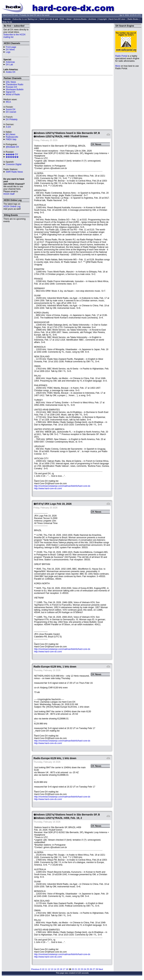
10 (43, 969)
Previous (35, 969)
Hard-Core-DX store (117, 19)
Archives (92, 19)
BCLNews (10, 134)
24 (85, 969)
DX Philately (12, 119)
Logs (8, 52)
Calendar (7, 19)
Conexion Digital (13, 164)
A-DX (8, 127)
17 (64, 969)
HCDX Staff (9, 194)
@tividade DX (12, 147)
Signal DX (10, 92)
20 (73, 969)
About (69, 19)
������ (12, 157)
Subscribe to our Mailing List (25, 19)
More (118, 66)
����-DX (12, 154)
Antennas (10, 62)
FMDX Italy (11, 139)
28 (97, 969)
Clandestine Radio (14, 85)
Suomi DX (11, 109)
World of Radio (13, 94)
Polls (62, 19)
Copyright (103, 19)
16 (61, 969)
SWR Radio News (14, 172)
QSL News (11, 82)
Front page (11, 47)
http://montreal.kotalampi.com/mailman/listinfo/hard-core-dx (62, 486)
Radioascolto (12, 137)
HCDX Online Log (12, 206)
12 (49, 969)
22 (79, 969)
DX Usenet (11, 112)
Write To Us (7, 22)
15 (58, 969)
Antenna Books (80, 19)
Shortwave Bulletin (15, 89)
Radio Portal (121, 56)
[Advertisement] (72, 49)
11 (46, 969)
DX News (10, 50)
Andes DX (11, 72)
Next (101, 969)
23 (82, 969)
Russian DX (11, 87)
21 (76, 969)
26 (91, 969)
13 (52, 969)
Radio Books (133, 19)
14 (55, 969)
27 (94, 969)
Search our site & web (49, 19)
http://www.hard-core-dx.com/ (48, 488)
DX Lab (9, 65)
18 (67, 969)
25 (88, 969)
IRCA (8, 102)
